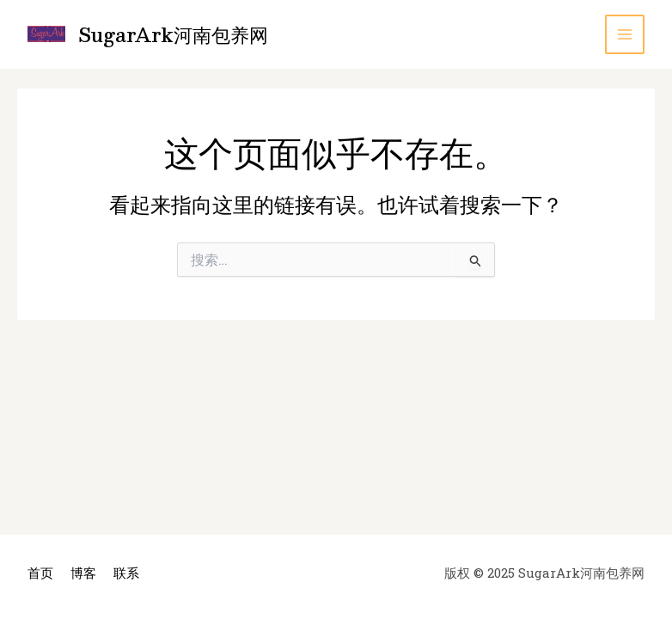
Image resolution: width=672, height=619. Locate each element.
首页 (40, 573)
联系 (126, 573)
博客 (83, 573)
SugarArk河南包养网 (173, 34)
